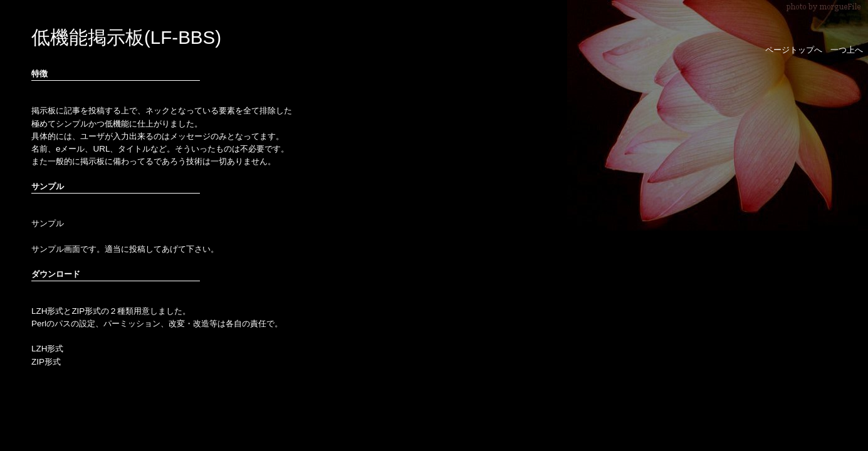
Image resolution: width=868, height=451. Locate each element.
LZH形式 (47, 349)
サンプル (48, 223)
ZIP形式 (46, 362)
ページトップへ (794, 50)
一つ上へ (847, 50)
